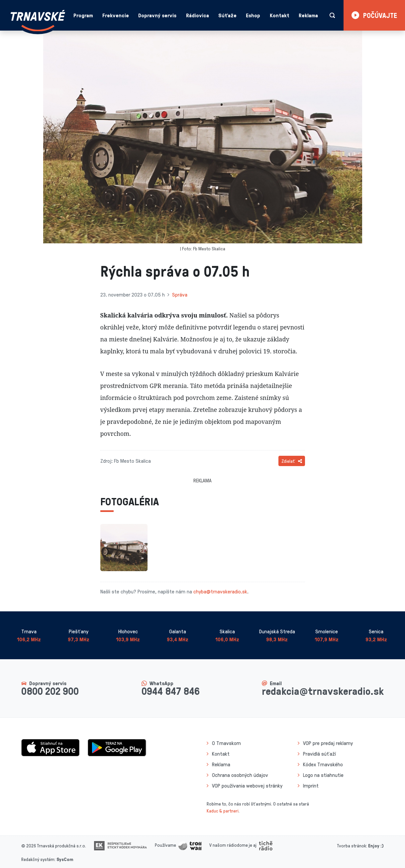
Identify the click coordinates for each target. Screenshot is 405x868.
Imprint (311, 786)
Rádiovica (198, 15)
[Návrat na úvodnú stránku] (38, 21)
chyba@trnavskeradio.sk (220, 591)
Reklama (308, 15)
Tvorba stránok (352, 846)
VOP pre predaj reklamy (328, 743)
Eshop (253, 15)
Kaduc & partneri (223, 811)
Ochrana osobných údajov (240, 775)
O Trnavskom (226, 743)
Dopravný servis (157, 15)
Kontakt (280, 15)
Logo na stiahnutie (323, 775)
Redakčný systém (38, 859)
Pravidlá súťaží (319, 754)
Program (83, 15)
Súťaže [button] (227, 15)
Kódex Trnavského (323, 764)
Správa (180, 295)
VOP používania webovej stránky (247, 786)
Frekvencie (116, 15)
